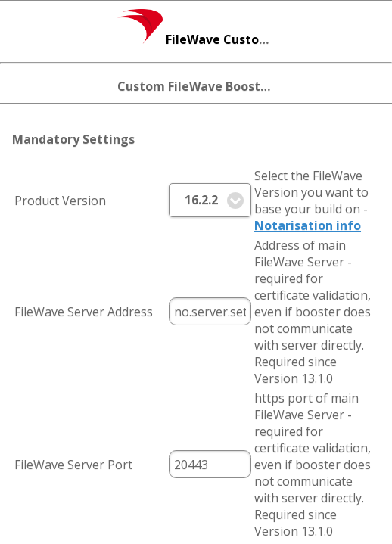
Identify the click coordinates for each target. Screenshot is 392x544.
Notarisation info (308, 225)
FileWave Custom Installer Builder (244, 39)
